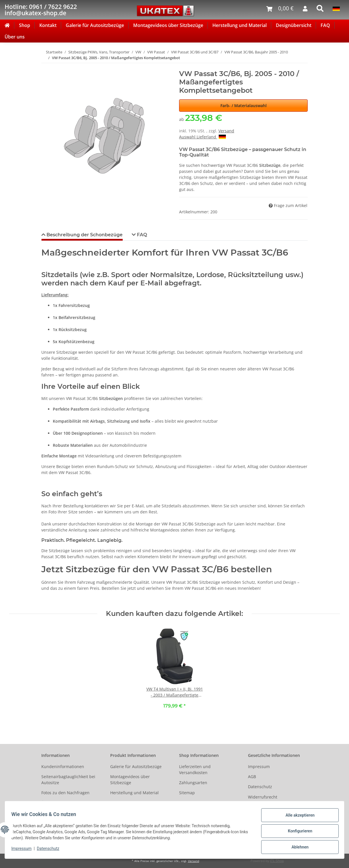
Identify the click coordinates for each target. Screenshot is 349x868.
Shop (25, 25)
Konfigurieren (297, 833)
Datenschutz (260, 787)
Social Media (191, 803)
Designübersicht (294, 25)
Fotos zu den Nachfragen (65, 793)
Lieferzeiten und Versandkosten (195, 770)
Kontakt (48, 25)
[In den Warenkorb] (46, 67)
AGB (252, 777)
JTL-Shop (277, 861)
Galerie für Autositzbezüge (95, 25)
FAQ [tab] (141, 235)
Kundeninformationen (63, 766)
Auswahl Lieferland (202, 137)
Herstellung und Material (240, 25)
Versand (226, 131)
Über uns (15, 37)
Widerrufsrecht (263, 797)
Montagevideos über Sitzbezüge (168, 25)
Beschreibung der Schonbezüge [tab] (84, 235)
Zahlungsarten (193, 783)
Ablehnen (297, 848)
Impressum (259, 766)
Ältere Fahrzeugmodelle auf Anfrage (68, 806)
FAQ (325, 25)
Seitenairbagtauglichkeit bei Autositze (68, 780)
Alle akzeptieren (297, 818)
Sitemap (187, 793)
